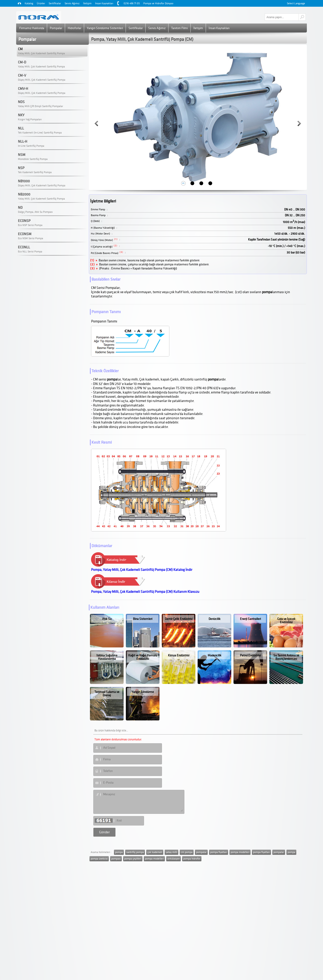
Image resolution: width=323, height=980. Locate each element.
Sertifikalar (55, 3)
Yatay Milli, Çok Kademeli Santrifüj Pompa (41, 53)
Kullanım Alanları (105, 607)
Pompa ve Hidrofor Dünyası (158, 3)
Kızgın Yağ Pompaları (30, 119)
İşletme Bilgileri (103, 201)
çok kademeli (155, 852)
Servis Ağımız (72, 3)
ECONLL (24, 247)
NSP (21, 168)
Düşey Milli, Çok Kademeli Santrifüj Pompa (42, 80)
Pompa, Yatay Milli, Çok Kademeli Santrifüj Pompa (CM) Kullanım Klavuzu (145, 592)
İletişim (87, 3)
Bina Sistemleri (143, 619)
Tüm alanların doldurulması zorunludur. (118, 739)
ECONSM (25, 234)
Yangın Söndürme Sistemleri (105, 28)
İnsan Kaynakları (104, 3)
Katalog (29, 3)
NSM (22, 155)
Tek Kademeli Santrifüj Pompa (35, 172)
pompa (119, 852)
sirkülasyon (174, 859)
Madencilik (215, 655)
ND (20, 208)
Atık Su (107, 619)
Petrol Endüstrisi (250, 655)
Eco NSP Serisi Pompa (30, 225)
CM (20, 49)
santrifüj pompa (135, 852)
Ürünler (41, 3)
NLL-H (23, 142)
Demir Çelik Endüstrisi (179, 619)
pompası (116, 859)
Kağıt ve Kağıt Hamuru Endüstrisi (143, 657)
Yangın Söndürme (143, 692)
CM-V (22, 75)
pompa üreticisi (99, 859)
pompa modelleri (240, 852)
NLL (21, 128)
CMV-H (23, 89)
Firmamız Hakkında (32, 28)
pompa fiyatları (219, 852)
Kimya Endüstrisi (179, 655)
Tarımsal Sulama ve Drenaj (107, 694)
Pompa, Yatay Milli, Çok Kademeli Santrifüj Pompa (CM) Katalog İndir (142, 570)
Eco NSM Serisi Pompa (31, 238)
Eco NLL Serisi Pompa (30, 252)
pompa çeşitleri (133, 859)
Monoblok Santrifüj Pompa (33, 159)
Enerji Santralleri (250, 619)
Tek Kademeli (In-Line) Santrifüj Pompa (40, 133)
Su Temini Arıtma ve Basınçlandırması (286, 657)
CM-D (22, 62)
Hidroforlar (74, 28)
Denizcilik (215, 619)
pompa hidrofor (192, 859)
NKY (21, 115)
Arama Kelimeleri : (101, 852)
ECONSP (24, 221)
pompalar (201, 852)
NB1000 (24, 181)
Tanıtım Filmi (179, 28)
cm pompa (187, 852)
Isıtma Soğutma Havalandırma (107, 657)
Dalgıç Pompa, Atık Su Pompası (35, 212)
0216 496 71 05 (132, 3)
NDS (21, 102)
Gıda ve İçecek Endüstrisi (286, 621)
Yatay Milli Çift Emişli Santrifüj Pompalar (40, 106)
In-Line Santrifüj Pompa (31, 146)
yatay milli (171, 852)
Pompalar (56, 28)
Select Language (296, 3)
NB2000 (24, 194)
